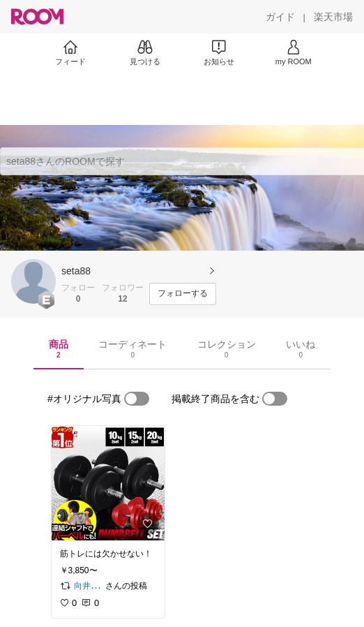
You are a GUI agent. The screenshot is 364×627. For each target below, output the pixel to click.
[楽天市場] (333, 17)
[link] (108, 483)
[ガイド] (280, 17)
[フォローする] (183, 294)
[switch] (137, 399)
